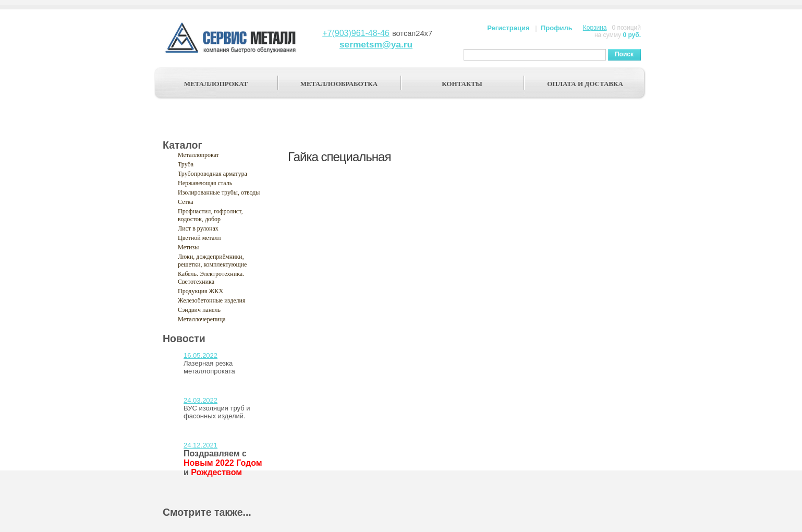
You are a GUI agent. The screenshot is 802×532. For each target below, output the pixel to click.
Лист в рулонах (198, 228)
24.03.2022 (200, 400)
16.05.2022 (200, 355)
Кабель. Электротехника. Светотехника (211, 278)
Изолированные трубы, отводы (219, 192)
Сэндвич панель (199, 310)
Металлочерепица (202, 319)
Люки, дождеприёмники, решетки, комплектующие (212, 261)
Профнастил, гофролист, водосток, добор (210, 215)
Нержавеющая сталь (205, 183)
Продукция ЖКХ (200, 291)
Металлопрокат (198, 155)
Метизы (188, 247)
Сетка (186, 202)
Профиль (557, 28)
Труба (186, 164)
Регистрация (508, 28)
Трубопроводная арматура (212, 174)
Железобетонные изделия (212, 300)
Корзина (595, 28)
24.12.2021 (200, 445)
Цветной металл (199, 238)
